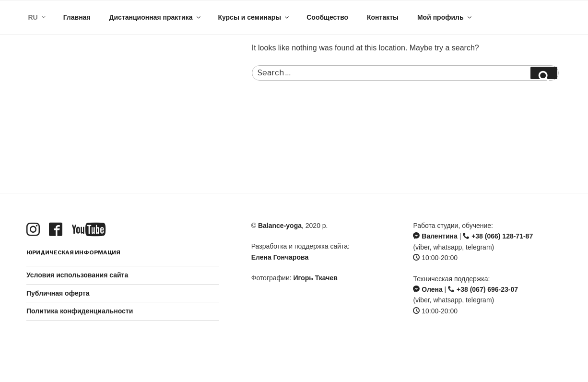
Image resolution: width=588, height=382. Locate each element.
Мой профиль (445, 17)
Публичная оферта (58, 293)
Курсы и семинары (254, 17)
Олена (428, 289)
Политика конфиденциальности (80, 311)
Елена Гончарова (280, 257)
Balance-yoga (280, 226)
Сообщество (327, 17)
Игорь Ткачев (316, 278)
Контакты (383, 17)
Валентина (435, 236)
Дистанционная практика (155, 17)
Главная (77, 17)
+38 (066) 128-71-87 (498, 236)
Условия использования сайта (77, 275)
